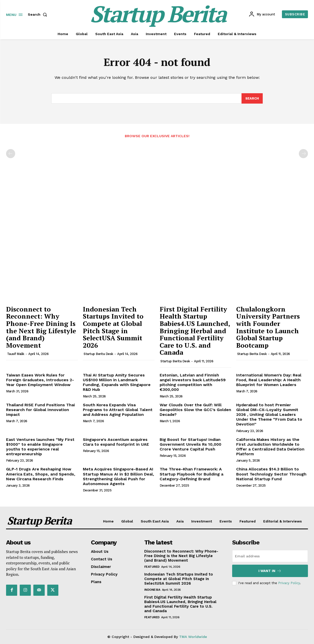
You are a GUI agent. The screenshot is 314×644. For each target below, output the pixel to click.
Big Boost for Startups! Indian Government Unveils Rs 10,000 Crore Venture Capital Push (190, 444)
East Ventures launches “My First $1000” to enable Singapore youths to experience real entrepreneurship (40, 447)
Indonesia (152, 590)
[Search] (252, 99)
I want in (270, 571)
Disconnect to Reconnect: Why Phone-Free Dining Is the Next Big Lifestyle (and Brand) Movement (41, 327)
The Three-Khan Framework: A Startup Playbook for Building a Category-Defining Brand (191, 474)
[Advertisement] (157, 183)
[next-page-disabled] (303, 154)
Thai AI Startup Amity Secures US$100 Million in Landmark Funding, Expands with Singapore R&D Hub (117, 382)
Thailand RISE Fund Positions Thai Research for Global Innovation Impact (40, 410)
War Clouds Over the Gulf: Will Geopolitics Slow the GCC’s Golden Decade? (195, 410)
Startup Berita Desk (98, 354)
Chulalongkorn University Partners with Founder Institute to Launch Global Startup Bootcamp (268, 327)
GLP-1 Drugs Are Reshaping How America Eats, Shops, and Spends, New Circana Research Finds (41, 474)
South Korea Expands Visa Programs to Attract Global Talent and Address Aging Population (118, 410)
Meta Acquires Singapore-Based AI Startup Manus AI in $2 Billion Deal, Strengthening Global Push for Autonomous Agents (118, 477)
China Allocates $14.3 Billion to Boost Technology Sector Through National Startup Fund (271, 474)
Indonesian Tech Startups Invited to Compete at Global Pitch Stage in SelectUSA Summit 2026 (113, 327)
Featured (152, 567)
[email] (270, 556)
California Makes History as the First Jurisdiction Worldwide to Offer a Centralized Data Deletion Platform (270, 447)
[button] (38, 14)
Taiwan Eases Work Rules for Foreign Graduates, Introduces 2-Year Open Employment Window (40, 380)
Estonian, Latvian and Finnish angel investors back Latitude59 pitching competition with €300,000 (193, 382)
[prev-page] (11, 154)
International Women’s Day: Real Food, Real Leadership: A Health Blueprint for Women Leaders (269, 380)
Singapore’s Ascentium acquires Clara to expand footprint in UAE (116, 442)
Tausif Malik (16, 354)
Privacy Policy (289, 583)
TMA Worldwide (193, 637)
